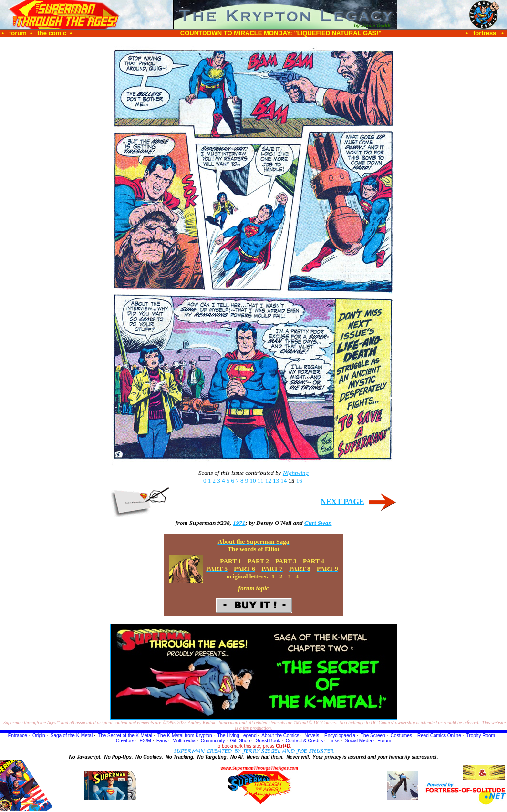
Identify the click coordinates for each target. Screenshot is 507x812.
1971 (239, 523)
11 (261, 480)
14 (284, 480)
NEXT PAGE (342, 501)
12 (268, 480)
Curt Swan (318, 523)
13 (276, 480)
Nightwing (296, 473)
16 (299, 480)
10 (253, 480)
